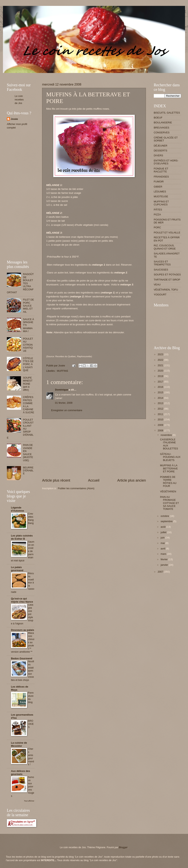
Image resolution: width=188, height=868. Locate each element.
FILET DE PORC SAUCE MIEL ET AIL (28, 306)
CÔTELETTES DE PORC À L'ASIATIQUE (28, 364)
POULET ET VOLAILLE (167, 233)
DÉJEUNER (160, 146)
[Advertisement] (78, 74)
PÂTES (158, 210)
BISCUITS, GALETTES (167, 113)
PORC (157, 227)
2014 (161, 398)
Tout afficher (29, 801)
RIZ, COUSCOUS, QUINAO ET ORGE (165, 247)
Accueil (94, 480)
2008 (161, 430)
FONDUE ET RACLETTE (161, 170)
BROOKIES (31, 724)
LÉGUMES (160, 192)
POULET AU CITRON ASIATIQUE (28, 345)
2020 (161, 371)
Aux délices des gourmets (20, 773)
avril (163, 549)
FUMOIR (159, 182)
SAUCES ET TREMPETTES (162, 263)
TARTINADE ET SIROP (167, 280)
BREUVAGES (161, 128)
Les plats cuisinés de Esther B (22, 537)
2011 (161, 414)
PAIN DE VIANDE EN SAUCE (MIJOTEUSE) (28, 453)
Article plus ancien (132, 480)
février (164, 559)
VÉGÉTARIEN (168, 491)
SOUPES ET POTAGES (167, 275)
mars (164, 554)
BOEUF (158, 118)
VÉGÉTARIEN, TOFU (166, 290)
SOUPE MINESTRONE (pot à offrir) (28, 384)
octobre (165, 516)
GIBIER (158, 187)
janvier (165, 565)
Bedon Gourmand (22, 658)
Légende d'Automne (18, 509)
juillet (164, 532)
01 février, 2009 (64, 403)
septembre (167, 521)
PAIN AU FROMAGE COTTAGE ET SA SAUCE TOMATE (169, 503)
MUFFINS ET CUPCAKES (161, 203)
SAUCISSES (161, 270)
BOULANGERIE (163, 123)
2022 (161, 360)
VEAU (157, 285)
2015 (161, 392)
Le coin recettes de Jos (19, 100)
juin (163, 538)
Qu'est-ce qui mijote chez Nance (22, 600)
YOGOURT (160, 295)
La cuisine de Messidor (19, 744)
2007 (161, 572)
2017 (161, 382)
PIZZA (157, 214)
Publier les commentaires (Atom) (76, 488)
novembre (167, 435)
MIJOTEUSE (161, 196)
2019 (161, 376)
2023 (161, 354)
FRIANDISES (161, 177)
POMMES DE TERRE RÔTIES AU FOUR (168, 481)
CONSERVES (162, 133)
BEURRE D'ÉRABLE (28, 471)
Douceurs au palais (23, 630)
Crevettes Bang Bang (31, 518)
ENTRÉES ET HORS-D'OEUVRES (166, 162)
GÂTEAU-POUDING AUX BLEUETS (170, 457)
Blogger (123, 847)
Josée (14, 119)
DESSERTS (160, 151)
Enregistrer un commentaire (67, 410)
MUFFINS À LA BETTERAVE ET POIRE (169, 468)
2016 (161, 387)
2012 (161, 409)
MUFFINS (62, 371)
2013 (161, 403)
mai (163, 543)
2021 (161, 365)
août (163, 527)
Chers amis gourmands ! (31, 757)
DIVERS (158, 155)
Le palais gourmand (17, 569)
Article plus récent (56, 480)
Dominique (62, 390)
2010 (161, 419)
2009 (161, 425)
